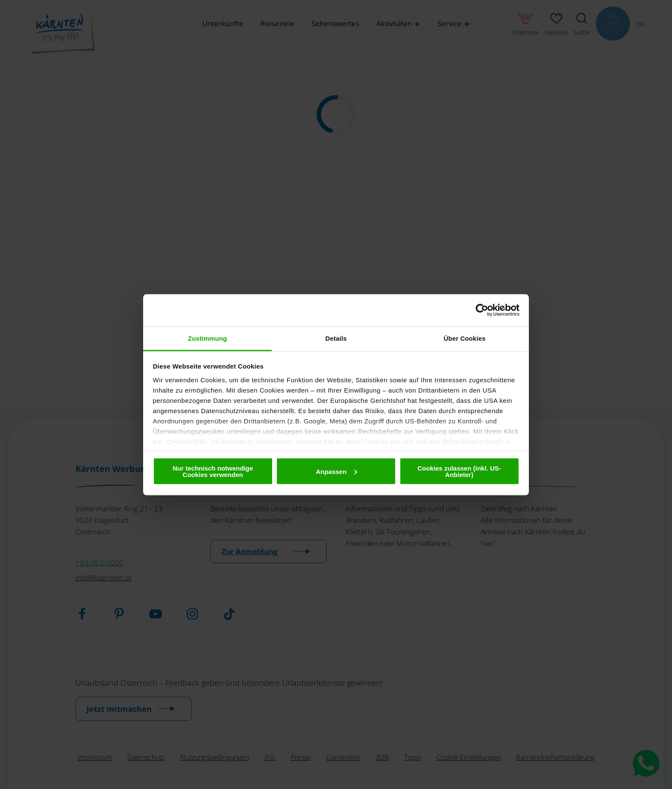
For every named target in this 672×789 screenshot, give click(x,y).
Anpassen (336, 471)
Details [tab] (336, 338)
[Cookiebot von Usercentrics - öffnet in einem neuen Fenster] (482, 310)
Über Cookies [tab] (465, 338)
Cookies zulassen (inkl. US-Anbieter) (459, 471)
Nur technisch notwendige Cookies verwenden (213, 471)
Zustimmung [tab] (208, 338)
